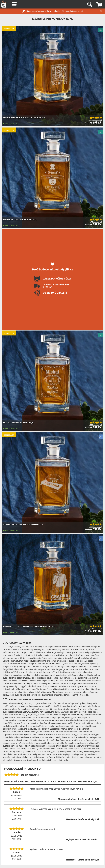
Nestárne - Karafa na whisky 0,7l (83, 820)
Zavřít (101, 11)
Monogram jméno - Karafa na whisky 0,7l (78, 799)
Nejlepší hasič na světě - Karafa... (82, 840)
